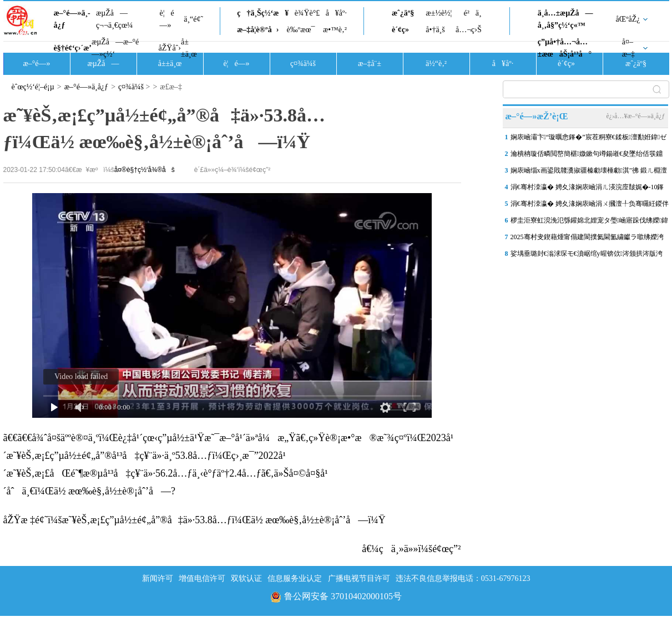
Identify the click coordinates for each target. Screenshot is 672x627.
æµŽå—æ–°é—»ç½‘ (115, 48)
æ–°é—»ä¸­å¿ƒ (72, 19)
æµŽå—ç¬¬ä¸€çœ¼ (115, 19)
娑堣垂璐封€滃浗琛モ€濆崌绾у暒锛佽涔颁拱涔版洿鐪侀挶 (587, 256)
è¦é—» (167, 19)
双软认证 (246, 578)
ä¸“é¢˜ (193, 19)
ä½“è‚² (436, 64)
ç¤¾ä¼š (303, 64)
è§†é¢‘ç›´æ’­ (73, 48)
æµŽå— (103, 64)
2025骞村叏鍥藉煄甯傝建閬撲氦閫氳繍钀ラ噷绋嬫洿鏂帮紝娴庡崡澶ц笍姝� (587, 239)
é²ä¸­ (472, 13)
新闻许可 (158, 578)
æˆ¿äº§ (403, 13)
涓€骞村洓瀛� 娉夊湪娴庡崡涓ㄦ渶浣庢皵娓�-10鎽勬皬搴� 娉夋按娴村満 (587, 189)
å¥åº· (336, 13)
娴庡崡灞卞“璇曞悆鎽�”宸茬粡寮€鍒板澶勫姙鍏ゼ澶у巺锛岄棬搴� (589, 139)
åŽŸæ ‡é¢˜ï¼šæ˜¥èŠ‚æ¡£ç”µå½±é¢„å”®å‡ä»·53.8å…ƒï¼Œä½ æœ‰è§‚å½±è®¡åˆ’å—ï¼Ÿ (194, 520)
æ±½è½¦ (439, 13)
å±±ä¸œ (189, 48)
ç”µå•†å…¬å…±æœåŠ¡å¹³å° (565, 48)
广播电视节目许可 (359, 578)
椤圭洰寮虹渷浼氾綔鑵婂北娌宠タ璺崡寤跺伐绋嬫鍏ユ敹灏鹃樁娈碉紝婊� (590, 223)
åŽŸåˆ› (170, 48)
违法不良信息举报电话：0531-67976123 (463, 578)
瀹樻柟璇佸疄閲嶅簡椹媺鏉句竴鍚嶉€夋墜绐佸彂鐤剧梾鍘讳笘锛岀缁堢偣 (587, 156)
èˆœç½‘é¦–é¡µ (33, 87)
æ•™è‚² (335, 30)
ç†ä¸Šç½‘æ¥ (263, 13)
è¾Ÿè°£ (307, 13)
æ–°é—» (36, 64)
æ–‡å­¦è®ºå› (258, 30)
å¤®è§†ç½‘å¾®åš (145, 170)
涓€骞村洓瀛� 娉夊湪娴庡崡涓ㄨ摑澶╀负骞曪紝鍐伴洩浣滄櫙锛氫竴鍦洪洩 (590, 206)
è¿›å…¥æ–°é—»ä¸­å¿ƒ (635, 116)
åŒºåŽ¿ (628, 19)
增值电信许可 (202, 578)
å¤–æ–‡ (628, 48)
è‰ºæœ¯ (301, 30)
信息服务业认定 (295, 578)
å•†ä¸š (435, 30)
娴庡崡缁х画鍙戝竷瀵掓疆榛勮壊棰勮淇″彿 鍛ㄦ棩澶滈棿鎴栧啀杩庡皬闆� (589, 173)
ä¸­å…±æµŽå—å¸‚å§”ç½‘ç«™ (565, 19)
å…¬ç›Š (469, 30)
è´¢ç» (403, 30)
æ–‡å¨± (370, 64)
